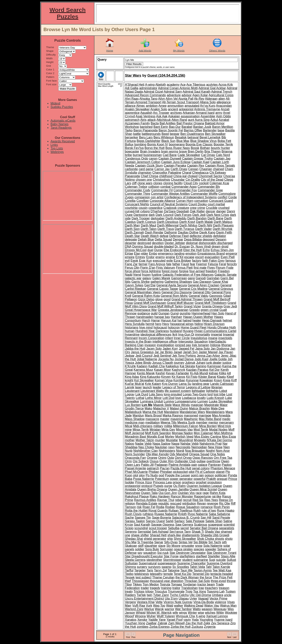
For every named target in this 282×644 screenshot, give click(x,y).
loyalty (201, 398)
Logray (130, 394)
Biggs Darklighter (149, 141)
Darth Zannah (135, 232)
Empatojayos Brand (211, 254)
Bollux (129, 144)
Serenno (131, 532)
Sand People (221, 518)
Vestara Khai (146, 602)
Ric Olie (224, 503)
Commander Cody (138, 190)
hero (158, 324)
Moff (231, 430)
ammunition (176, 106)
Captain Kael (201, 162)
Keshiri (160, 373)
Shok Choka (205, 539)
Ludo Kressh (215, 398)
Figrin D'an (148, 268)
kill (229, 373)
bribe (128, 155)
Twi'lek (141, 595)
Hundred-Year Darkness (152, 331)
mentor (213, 423)
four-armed (197, 271)
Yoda (195, 620)
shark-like (174, 535)
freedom (211, 271)
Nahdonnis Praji (211, 444)
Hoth (233, 327)
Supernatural (148, 563)
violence (220, 602)
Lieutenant (132, 391)
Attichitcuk (164, 120)
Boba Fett (224, 141)
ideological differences (156, 335)
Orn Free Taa (223, 458)
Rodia (160, 507)
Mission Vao (184, 430)
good (167, 299)
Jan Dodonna (220, 349)
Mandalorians (215, 412)
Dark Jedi (199, 215)
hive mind (146, 327)
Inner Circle (182, 338)
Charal (187, 173)
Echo (206, 250)
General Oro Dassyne (177, 292)
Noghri (210, 451)
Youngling (206, 620)
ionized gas (183, 345)
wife (175, 613)
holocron (174, 327)
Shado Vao (212, 532)
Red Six (198, 500)
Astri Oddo (223, 116)
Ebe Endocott (173, 250)
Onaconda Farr (136, 458)
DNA (128, 247)
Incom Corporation (151, 338)
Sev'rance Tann (180, 532)
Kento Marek (146, 373)
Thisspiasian (140, 581)
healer (197, 320)
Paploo (227, 465)
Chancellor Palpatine (167, 173)
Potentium (162, 479)
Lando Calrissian (222, 384)
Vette (159, 602)
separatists (226, 528)
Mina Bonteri (208, 426)
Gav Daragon (202, 282)
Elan (137, 254)
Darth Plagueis (223, 225)
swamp (167, 567)
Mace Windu (181, 405)
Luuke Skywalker (221, 401)
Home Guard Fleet (194, 327)
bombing (140, 144)
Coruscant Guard (221, 201)
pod (161, 475)
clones (158, 183)
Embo (153, 254)
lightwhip (212, 391)
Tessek (130, 577)
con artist (157, 197)
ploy (142, 475)
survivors (154, 567)
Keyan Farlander (178, 373)
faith (205, 261)
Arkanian (189, 113)
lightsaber (198, 391)
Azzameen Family (137, 123)
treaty (129, 591)
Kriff (234, 380)
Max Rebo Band (210, 419)
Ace (183, 85)
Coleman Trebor (136, 187)
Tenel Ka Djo (183, 574)
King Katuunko (150, 377)
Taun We (187, 570)
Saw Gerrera (184, 525)
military (158, 426)
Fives (211, 268)
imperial (217, 335)
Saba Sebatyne (219, 514)
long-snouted (173, 394)
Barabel (187, 127)
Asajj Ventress (145, 116)
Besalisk (181, 137)
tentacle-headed (222, 574)
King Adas (132, 377)
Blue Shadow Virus (204, 141)
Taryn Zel (160, 570)
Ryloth (182, 514)
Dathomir (171, 232)
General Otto (202, 292)
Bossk (195, 148)
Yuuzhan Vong (135, 623)
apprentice (132, 113)
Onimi (162, 458)
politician (221, 475)
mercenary (226, 423)
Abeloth (161, 85)
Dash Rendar (154, 232)
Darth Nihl (205, 225)
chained (218, 169)
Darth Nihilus (188, 225)
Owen (225, 461)
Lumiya (169, 401)
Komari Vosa (164, 380)
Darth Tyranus (184, 229)
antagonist (186, 109)
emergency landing (171, 254)
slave (162, 546)
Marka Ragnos (173, 415)
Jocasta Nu (166, 359)
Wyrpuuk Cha (185, 616)
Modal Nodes (218, 430)
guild (154, 313)
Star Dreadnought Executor (144, 556)
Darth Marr (132, 225)
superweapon (167, 563)
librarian (217, 387)
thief (128, 581)
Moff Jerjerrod (135, 433)
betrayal (193, 137)
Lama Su (185, 384)
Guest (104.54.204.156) (166, 75)
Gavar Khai (220, 282)
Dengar (178, 239)
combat (165, 187)
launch (147, 387)
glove (159, 299)
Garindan (213, 278)
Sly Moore (173, 546)
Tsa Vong (200, 591)
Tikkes (137, 584)
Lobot (223, 391)
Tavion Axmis (203, 570)
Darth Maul (148, 225)
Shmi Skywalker (185, 539)
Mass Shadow (135, 419)
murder (160, 440)
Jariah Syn (190, 352)
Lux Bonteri (133, 405)
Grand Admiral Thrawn (187, 299)
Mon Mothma (223, 433)
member (202, 423)
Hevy (166, 324)
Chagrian (206, 169)
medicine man (135, 423)
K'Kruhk (130, 366)
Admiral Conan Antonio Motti (178, 88)
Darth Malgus (223, 222)
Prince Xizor (144, 482)
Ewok (134, 261)
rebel (179, 500)
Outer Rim (167, 461)
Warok (159, 609)
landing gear (201, 384)
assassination (190, 116)
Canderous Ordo (136, 159)
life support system (178, 391)
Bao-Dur (175, 127)
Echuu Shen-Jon (222, 250)
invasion (150, 345)
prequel (222, 479)
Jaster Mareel (208, 352)
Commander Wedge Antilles (170, 194)
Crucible (212, 208)
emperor (231, 254)
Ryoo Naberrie (198, 514)
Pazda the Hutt (181, 468)
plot (136, 475)
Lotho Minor (153, 398)
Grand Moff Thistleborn (211, 303)
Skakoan (131, 546)
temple (168, 574)
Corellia (130, 201)
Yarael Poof (174, 620)
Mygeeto (200, 440)
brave (183, 151)
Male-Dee (217, 408)
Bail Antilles (168, 123)
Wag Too (159, 606)
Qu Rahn (179, 486)
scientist (229, 525)
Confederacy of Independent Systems (191, 197)
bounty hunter (221, 148)
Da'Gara (170, 211)
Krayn (218, 380)
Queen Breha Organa (152, 489)
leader (157, 387)
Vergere (130, 602)
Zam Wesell (176, 623)
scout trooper (158, 528)
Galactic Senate (226, 275)
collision (154, 187)
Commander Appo (184, 187)
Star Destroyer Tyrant (221, 553)
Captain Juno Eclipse (176, 162)
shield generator (155, 539)
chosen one (144, 180)
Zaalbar (151, 623)
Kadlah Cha (157, 366)
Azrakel (224, 120)
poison (209, 475)
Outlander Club (185, 461)
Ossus (154, 461)
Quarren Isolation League (204, 486)
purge (168, 486)
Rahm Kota (218, 493)
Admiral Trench (222, 92)
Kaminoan (214, 366)
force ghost (133, 271)
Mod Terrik (201, 430)
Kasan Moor (163, 370)
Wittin (220, 613)
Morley (170, 437)
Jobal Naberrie (147, 359)
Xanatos (131, 620)
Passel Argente (136, 468)
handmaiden (145, 317)
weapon (207, 609)
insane (213, 338)
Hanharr (177, 317)
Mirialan (155, 430)
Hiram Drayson (214, 324)
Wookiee (231, 613)
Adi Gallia (132, 88)
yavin (187, 620)
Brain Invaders (150, 151)
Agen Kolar (200, 95)
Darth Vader (204, 229)
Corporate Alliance (162, 201)
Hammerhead (201, 313)
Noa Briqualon (195, 451)
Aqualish (146, 113)
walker (179, 606)
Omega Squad (199, 454)
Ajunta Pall (186, 99)
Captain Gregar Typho (197, 159)
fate (169, 264)
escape (189, 257)
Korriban (179, 380)
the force (206, 577)
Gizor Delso (146, 299)
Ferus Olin (132, 268)
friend (137, 275)
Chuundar (178, 180)
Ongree (152, 458)
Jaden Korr (170, 349)
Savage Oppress (163, 525)
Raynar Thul (166, 500)
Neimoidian (199, 447)
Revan (201, 503)
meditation (153, 423)
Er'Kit (180, 257)
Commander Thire (138, 194)
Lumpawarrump (186, 401)
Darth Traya (166, 229)
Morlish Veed (184, 437)
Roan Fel (149, 507)
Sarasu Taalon (135, 521)
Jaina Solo (203, 349)
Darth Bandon (197, 218)
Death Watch (150, 236)
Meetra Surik (186, 423)
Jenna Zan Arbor (208, 356)
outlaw (201, 461)
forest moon (170, 271)
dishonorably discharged (216, 243)
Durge (158, 250)
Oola (171, 458)
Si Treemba (145, 542)
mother (130, 440)
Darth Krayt (187, 222)
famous (230, 261)
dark (152, 215)
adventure (174, 95)
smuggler (188, 546)
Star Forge (171, 556)
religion (130, 503)
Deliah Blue (146, 239)
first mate (200, 268)
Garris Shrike (141, 282)
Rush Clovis (133, 514)
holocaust (160, 327)
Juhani (201, 363)
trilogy (150, 591)
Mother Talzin (145, 440)
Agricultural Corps (221, 95)
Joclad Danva (184, 359)
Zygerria (210, 627)
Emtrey (140, 257)
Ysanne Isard (223, 620)
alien (222, 99)
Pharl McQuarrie (136, 472)
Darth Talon (149, 229)
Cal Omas (208, 155)
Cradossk (170, 208)
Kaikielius (172, 366)
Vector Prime (218, 599)
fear (193, 264)
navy (172, 447)
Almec (141, 106)
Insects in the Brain (138, 342)
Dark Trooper (141, 218)
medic (226, 419)
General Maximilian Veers (143, 292)
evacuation (212, 257)
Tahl (209, 567)
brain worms (170, 151)
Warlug (149, 609)
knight (129, 380)
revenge (212, 503)
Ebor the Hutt (193, 250)
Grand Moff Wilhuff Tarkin (165, 306)
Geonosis (216, 296)
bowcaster (132, 151)
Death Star (132, 236)
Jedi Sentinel (162, 356)
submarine (201, 560)
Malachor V (161, 408)
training (166, 588)
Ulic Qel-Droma (200, 595)
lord (210, 394)
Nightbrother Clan (146, 451)
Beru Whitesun (164, 137)
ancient (173, 109)
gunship (185, 313)
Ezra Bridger (182, 261)
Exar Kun (146, 261)
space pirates (183, 549)
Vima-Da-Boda (204, 602)
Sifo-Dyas (171, 542)
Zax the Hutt (194, 623)
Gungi (175, 313)
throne (231, 581)
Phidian (154, 472)
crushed (224, 208)
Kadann (142, 366)
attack (152, 120)
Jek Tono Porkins (184, 356)
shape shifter (140, 535)
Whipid (141, 613)
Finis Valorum (166, 268)
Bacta (155, 123)
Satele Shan (214, 521)
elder (145, 254)
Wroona (140, 616)
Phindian (166, 472)
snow (199, 546)
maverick (177, 419)
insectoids (225, 338)
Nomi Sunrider (135, 454)
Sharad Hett (158, 535)
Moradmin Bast (136, 437)
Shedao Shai (134, 539)
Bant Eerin (161, 127)
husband (176, 331)
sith (224, 542)
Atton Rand (179, 120)
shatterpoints (191, 535)
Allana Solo (208, 102)
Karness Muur (143, 370)
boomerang (177, 144)
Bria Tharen (213, 151)
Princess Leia (162, 482)
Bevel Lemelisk (210, 137)
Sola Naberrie (213, 546)
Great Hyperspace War (141, 310)
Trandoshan (189, 588)
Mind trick (224, 426)
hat (180, 320)
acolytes (212, 85)
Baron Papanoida (146, 130)
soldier (140, 549)
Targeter (140, 570)
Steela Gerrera (135, 560)
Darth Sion (132, 229)
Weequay (220, 609)
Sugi (212, 560)
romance (207, 507)
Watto (197, 609)
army (219, 113)
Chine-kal (180, 176)
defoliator (220, 236)
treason (224, 588)
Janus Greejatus (142, 352)
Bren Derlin (196, 151)
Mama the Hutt (153, 412)
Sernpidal (144, 532)
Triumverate (176, 591)
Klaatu (221, 377)
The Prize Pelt (222, 577)
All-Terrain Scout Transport (180, 102)
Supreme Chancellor (192, 563)
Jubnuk (190, 363)
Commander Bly (209, 187)
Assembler (208, 116)
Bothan (205, 148)
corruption (201, 201)
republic (164, 503)
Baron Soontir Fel (171, 130)
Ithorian (226, 345)
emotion (191, 254)
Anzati (225, 109)
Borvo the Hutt (155, 148)
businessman (153, 155)
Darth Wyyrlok (222, 229)
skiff (141, 546)
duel (150, 250)
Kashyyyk (178, 370)
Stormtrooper (172, 560)
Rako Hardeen (160, 496)
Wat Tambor (183, 609)
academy (173, 85)
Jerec (225, 356)
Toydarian (190, 584)
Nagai (175, 444)
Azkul (214, 120)
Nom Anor (223, 451)
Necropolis (183, 447)
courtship (131, 208)
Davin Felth (224, 232)
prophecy (189, 482)
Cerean (193, 169)
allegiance (224, 102)
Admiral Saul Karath (196, 92)
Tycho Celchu (179, 595)
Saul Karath (142, 525)
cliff (134, 183)
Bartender (210, 130)
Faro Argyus (157, 264)
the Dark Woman (187, 577)
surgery (142, 567)
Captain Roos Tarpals (220, 166)
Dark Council (165, 215)
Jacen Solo (154, 349)
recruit (187, 500)
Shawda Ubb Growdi (215, 535)
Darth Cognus (146, 222)
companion (142, 197)
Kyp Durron (170, 384)
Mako (149, 408)
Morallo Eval (155, 437)
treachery (211, 588)
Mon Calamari (204, 433)
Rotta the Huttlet (136, 511)
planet (220, 472)
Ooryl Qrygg (183, 458)
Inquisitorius (199, 338)
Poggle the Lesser (178, 475)
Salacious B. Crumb (186, 518)
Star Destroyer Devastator (188, 553)
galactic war (133, 278)
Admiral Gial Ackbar (212, 88)
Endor (150, 257)
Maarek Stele (162, 405)
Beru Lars (146, 137)
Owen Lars (132, 465)
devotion (158, 243)
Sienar (159, 542)
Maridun (138, 415)
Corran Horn (185, 201)
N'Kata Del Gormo (219, 440)
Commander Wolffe (204, 194)
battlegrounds (151, 134)
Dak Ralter (198, 211)
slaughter (151, 546)
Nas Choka (146, 447)
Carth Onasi (179, 169)
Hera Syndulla (135, 324)
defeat (164, 236)
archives (176, 113)
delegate (131, 239)
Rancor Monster (182, 496)
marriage (205, 415)
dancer (211, 211)
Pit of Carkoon (205, 472)
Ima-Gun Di (186, 335)
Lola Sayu (156, 394)
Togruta (165, 584)
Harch (146, 320)
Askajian (174, 116)
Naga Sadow (162, 444)
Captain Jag (222, 159)
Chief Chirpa (150, 176)
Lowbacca (189, 398)
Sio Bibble (201, 542)
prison (177, 482)
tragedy (155, 588)
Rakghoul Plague (137, 496)
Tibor (128, 584)
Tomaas (176, 584)
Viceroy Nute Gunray (178, 602)
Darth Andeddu (176, 218)
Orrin (128, 461)
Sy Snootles (181, 567)
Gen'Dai (150, 285)
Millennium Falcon (186, 426)
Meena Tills (169, 423)
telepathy (156, 574)
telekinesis (142, 574)
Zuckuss (197, 627)
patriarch (153, 468)
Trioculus (161, 591)
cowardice (155, 208)
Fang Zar (131, 264)
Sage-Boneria (162, 518)
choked (193, 176)
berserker (132, 137)
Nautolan (161, 447)
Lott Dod (168, 398)
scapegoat (215, 525)
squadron (150, 553)
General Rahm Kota (146, 296)
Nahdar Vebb (189, 444)
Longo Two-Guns (195, 394)
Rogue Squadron (188, 507)
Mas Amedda (221, 415)
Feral (222, 264)
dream (216, 247)
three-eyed (218, 581)
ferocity (232, 264)
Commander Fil (162, 190)
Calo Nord (223, 155)
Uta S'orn (171, 599)
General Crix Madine (193, 289)
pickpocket (181, 472)
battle (137, 134)
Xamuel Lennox (217, 616)
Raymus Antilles (145, 500)
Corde (232, 197)
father (176, 264)
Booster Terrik (223, 144)
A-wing (150, 85)
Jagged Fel (187, 349)
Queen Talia (149, 493)
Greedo (194, 310)
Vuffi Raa (139, 606)
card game (146, 169)
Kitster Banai (207, 377)
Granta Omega (212, 306)
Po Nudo (152, 475)
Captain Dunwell (170, 159)
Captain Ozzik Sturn (149, 166)
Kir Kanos (178, 377)
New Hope (215, 447)
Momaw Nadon (183, 433)
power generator (181, 479)
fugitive (157, 275)
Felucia (213, 264)
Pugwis (158, 486)
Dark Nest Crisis (218, 215)
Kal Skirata (187, 366)
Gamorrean (179, 278)
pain (194, 465)
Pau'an (165, 468)
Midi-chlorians (143, 426)
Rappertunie (202, 496)
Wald (170, 606)
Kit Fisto (192, 377)
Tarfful (129, 570)
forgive (184, 271)
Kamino (201, 366)
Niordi (180, 451)
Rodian (170, 507)
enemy (160, 257)
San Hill (206, 518)
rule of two (209, 511)
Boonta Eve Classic (199, 144)
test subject (143, 577)
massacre (152, 419)
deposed (209, 239)
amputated (192, 106)
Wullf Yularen (166, 616)
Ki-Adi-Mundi (199, 373)
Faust (185, 264)
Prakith (211, 479)
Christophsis (161, 180)
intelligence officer (165, 342)
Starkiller (214, 556)
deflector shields (201, 236)
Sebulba (174, 528)
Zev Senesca (220, 623)
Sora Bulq (152, 549)
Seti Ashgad (160, 532)
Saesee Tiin (143, 518)
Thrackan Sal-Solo (197, 581)
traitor (176, 588)
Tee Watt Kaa (222, 570)
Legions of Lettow (198, 387)
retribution (189, 503)
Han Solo (218, 313)
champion (145, 173)
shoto (229, 539)
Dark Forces (183, 215)
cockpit (204, 183)
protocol (147, 486)
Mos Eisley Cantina (208, 437)
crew (193, 208)
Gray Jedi (230, 306)
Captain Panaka (175, 166)
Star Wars (133, 75)
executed (159, 261)
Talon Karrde (221, 567)
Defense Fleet (179, 236)
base (221, 130)
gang (191, 278)
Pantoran (215, 465)
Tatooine (174, 570)
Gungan (164, 313)
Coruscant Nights (137, 204)
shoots (219, 539)
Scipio (129, 528)
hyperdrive (132, 335)
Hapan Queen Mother (198, 317)
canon (153, 159)
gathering (157, 282)
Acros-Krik (226, 85)
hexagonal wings (182, 324)
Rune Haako (226, 511)
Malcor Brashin (199, 408)
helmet (227, 320)
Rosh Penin (222, 507)
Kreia (227, 380)
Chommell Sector (210, 176)
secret (185, 528)
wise (201, 613)
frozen (146, 275)
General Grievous (221, 289)
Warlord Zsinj (134, 609)
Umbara (217, 595)
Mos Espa (229, 437)
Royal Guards (158, 511)
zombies (143, 627)
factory (197, 261)
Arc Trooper (161, 113)
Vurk (149, 606)
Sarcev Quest (155, 521)
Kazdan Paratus (197, 370)
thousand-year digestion (167, 581)
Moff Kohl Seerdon (158, 433)
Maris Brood (153, 415)
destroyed (144, 243)
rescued (176, 503)
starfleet (201, 556)
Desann (221, 239)
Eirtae (129, 254)
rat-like (217, 496)
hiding (199, 324)
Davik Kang (207, 232)
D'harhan (157, 211)
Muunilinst (186, 440)
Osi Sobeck (141, 461)
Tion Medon (151, 584)
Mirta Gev (168, 430)
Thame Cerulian (163, 577)
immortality (203, 335)
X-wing (200, 616)
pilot (192, 472)
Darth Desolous (168, 222)
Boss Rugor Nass (178, 148)
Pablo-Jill (147, 465)
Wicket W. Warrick (159, 613)
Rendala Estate (147, 503)
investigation (166, 345)
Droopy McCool (136, 250)
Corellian (143, 201)
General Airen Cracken (204, 285)
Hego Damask (212, 320)
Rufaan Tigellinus (180, 511)
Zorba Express (160, 627)
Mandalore (171, 412)
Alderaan (211, 99)
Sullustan (131, 563)
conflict (222, 197)
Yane (162, 620)
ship (170, 539)
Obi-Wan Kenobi (157, 454)
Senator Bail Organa (204, 528)
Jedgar (130, 356)
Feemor (202, 264)
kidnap (214, 373)
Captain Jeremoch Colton (143, 162)
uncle (228, 595)
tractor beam (206, 584)
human (130, 331)
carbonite (131, 169)
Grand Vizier (192, 306)
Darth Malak (204, 222)
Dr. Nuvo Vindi (201, 247)
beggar (175, 134)
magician (197, 405)
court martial (216, 204)
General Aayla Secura (172, 285)
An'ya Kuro (208, 106)
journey (179, 363)
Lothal (140, 398)
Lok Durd (142, 394)
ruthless (148, 514)
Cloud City (191, 183)
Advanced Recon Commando (145, 95)
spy (140, 553)
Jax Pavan (226, 352)
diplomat (192, 243)
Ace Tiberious (196, 85)
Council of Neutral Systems (169, 204)
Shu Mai (131, 542)
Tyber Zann (161, 595)
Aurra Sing (202, 120)
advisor (187, 95)
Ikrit (175, 335)
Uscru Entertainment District (144, 599)
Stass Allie (228, 556)
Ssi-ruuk (163, 553)
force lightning (151, 271)
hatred (187, 320)
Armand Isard (205, 113)
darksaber (158, 218)
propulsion (215, 482)
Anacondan (224, 106)
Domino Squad (143, 247)
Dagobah (183, 211)
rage (206, 493)
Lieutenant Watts (152, 391)
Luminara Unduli (151, 401)
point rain (197, 475)
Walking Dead (194, 606)
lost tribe (220, 394)
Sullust (231, 560)
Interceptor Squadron (193, 342)
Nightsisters (167, 451)
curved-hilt (132, 211)
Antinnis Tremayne (207, 109)
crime (201, 208)
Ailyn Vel (172, 99)
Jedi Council (144, 356)
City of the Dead (212, 180)
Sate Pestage (195, 521)
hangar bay (162, 317)
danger (221, 211)
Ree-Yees (211, 500)
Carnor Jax (162, 169)
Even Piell (228, 257)
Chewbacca (200, 173)
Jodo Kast (201, 359)
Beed (165, 134)
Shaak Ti (198, 532)
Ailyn (162, 99)
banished (146, 127)
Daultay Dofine (188, 232)
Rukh (197, 511)
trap (201, 588)
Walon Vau (212, 606)
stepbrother (154, 560)
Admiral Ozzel (153, 92)
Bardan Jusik (202, 127)
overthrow (213, 461)
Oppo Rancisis (203, 458)
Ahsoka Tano (148, 99)
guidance (144, 313)
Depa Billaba (193, 239)
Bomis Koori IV (158, 144)
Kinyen (166, 377)
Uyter (193, 599)
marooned (191, 415)
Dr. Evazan (182, 247)
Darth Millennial (168, 225)
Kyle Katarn (153, 384)
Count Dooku (198, 204)
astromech (132, 120)
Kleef (230, 377)
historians (132, 327)
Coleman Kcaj (219, 183)
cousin (143, 208)
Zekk (207, 623)
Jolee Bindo (143, 363)
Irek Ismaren (201, 345)
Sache (129, 518)
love (178, 398)
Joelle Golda (218, 359)
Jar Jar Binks (164, 352)
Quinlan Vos (186, 493)
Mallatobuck (133, 412)
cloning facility (173, 183)
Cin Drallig (193, 180)
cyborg (145, 211)
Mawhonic (191, 419)
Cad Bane (170, 155)
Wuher (151, 616)
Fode (230, 268)
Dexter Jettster (175, 243)
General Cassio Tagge (163, 289)
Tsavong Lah (216, 591)
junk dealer (214, 363)
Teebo (129, 574)
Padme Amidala (179, 465)
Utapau (184, 599)
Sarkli (170, 521)
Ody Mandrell (179, 454)
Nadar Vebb (143, 444)
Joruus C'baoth (163, 363)
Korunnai (192, 380)
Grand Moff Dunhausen (150, 303)
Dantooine (141, 215)
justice (227, 363)
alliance (130, 106)
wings (183, 613)
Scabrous (201, 525)
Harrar (155, 320)
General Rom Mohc (174, 296)
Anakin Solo (159, 109)
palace (203, 465)
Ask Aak (162, 116)
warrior (169, 609)
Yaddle (153, 620)
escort (200, 257)
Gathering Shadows (178, 282)
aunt (191, 120)
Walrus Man (228, 606)
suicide (221, 560)
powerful (199, 479)
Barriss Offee (193, 130)
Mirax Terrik (141, 430)
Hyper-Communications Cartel (215, 331)
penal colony (201, 468)
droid (225, 247)
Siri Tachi (215, 542)
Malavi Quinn (179, 408)
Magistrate (212, 405)
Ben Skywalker (215, 134)
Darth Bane (216, 218)
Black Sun (168, 141)
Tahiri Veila (197, 567)
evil (127, 261)
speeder (211, 549)
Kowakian (206, 380)
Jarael (178, 352)
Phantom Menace (223, 468)
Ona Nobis (218, 454)
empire (130, 257)
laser (139, 387)
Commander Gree (210, 190)
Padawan (161, 465)
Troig (189, 591)
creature (183, 208)
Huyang (188, 331)
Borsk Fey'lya (134, 148)
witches (210, 613)
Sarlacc (179, 521)
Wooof (129, 616)
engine (170, 257)
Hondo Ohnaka (218, 327)
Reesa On (226, 500)
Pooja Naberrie (144, 479)
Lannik (130, 387)
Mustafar (172, 440)
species (199, 549)
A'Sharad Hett (135, 85)
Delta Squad (163, 239)
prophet (201, 482)
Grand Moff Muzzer (180, 303)
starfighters (187, 556)
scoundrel (141, 528)
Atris (143, 120)
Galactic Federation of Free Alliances (188, 275)
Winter (192, 613)
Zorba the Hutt (181, 627)
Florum (221, 268)
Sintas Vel (186, 542)
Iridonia (215, 345)
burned (138, 155)
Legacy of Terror (174, 387)
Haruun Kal (169, 320)
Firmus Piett (184, 268)
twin (149, 595)
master (165, 419)
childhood (166, 176)
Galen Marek (161, 278)
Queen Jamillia (178, 489)
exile (170, 261)
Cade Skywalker (189, 155)
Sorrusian (166, 549)
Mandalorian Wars (192, 412)
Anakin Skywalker (137, 109)
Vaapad (203, 599)
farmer (143, 264)
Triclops (139, 591)
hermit (150, 324)
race (199, 493)
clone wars (145, 183)
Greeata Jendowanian (173, 310)
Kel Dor (214, 370)
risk (139, 507)
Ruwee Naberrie (166, 514)
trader (145, 588)
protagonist (133, 486)
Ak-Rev (199, 99)
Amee (163, 106)
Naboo (130, 444)
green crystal (210, 310)
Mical (129, 426)
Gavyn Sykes (134, 285)
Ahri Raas (132, 99)
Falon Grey (217, 261)
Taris (150, 570)
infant (169, 338)
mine (128, 430)
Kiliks (223, 373)
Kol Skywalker (144, 380)
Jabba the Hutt (135, 349)
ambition (152, 106)
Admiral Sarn (173, 92)
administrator (148, 88)
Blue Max (183, 141)
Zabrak (162, 623)
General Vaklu (199, 296)
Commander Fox (185, 190)
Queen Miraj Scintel (203, 489)
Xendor (142, 620)
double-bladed (164, 247)
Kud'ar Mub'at (135, 384)
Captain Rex (196, 166)
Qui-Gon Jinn (168, 493)
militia (168, 426)
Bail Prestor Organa (190, 123)
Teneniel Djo (201, 574)
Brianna (227, 151)
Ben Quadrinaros (192, 134)
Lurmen (203, 401)
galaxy (147, 278)
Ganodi (201, 278)
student (187, 560)
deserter (131, 243)
